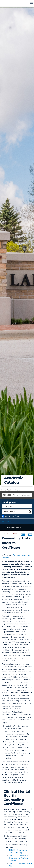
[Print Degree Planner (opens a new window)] (22, 535)
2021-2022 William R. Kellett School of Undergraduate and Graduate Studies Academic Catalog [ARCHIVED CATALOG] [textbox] (17, 495)
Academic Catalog (14, 490)
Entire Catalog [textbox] (9, 506)
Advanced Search (8, 521)
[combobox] (17, 495)
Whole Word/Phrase (13, 516)
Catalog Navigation (12, 528)
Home (4, 490)
